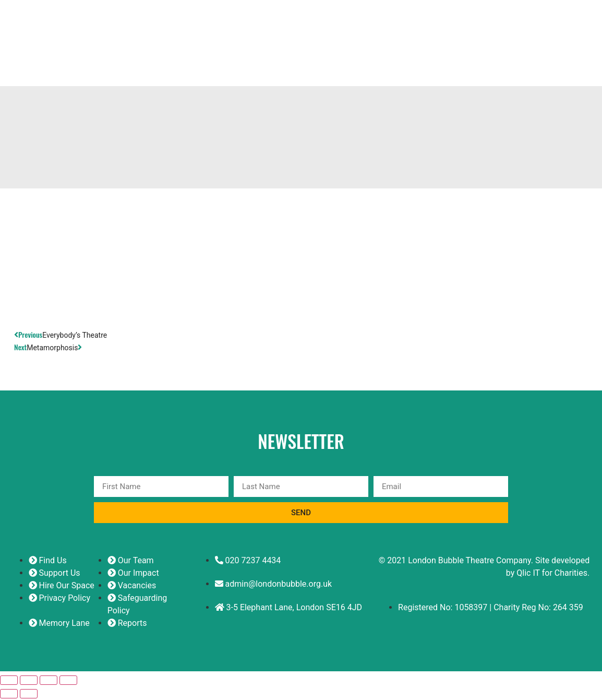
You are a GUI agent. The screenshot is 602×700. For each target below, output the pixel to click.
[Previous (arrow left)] (9, 695)
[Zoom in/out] (9, 682)
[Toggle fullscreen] (29, 682)
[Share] (49, 682)
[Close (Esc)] (68, 682)
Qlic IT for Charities (552, 574)
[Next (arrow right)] (29, 695)
